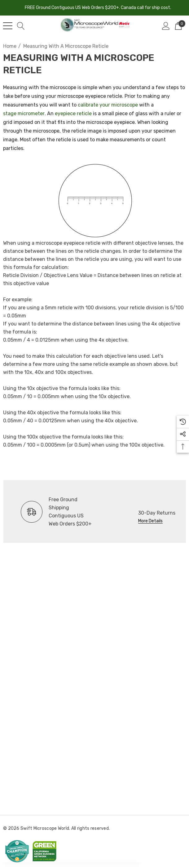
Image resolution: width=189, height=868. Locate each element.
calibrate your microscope (108, 105)
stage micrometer (24, 114)
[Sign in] (166, 26)
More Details (150, 521)
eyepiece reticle (73, 114)
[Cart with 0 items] (178, 26)
